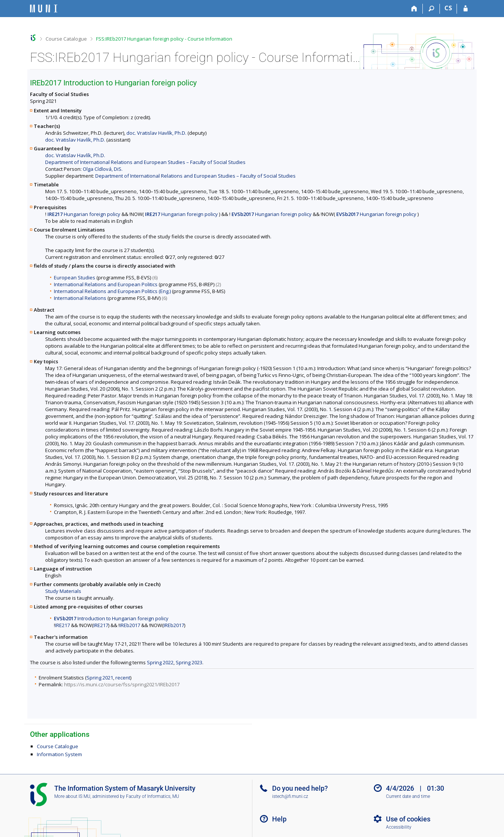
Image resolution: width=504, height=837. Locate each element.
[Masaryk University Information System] (44, 9)
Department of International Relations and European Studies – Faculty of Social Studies (145, 162)
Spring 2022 (160, 662)
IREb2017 (130, 625)
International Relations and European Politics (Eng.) (112, 291)
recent (123, 678)
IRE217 (62, 625)
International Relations (80, 298)
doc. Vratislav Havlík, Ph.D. (156, 133)
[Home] (414, 9)
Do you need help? (300, 788)
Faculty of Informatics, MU (153, 796)
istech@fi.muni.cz (290, 796)
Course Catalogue (66, 39)
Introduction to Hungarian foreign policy (111, 618)
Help (279, 819)
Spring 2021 (100, 678)
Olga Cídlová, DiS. (103, 169)
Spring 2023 (189, 662)
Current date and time (408, 796)
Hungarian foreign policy (84, 214)
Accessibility (399, 827)
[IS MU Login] (465, 9)
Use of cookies (408, 819)
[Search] (431, 9)
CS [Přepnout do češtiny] (448, 8)
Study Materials (63, 591)
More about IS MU (72, 796)
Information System (59, 754)
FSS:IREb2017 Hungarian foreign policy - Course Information (164, 39)
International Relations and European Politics (106, 284)
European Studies (75, 277)
